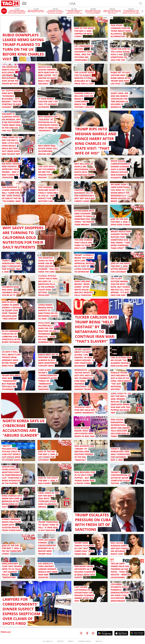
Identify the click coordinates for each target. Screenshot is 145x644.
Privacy (71, 641)
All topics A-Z (48, 641)
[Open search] (141, 3)
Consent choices (84, 641)
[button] (142, 12)
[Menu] (24, 3)
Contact (60, 641)
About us (99, 641)
